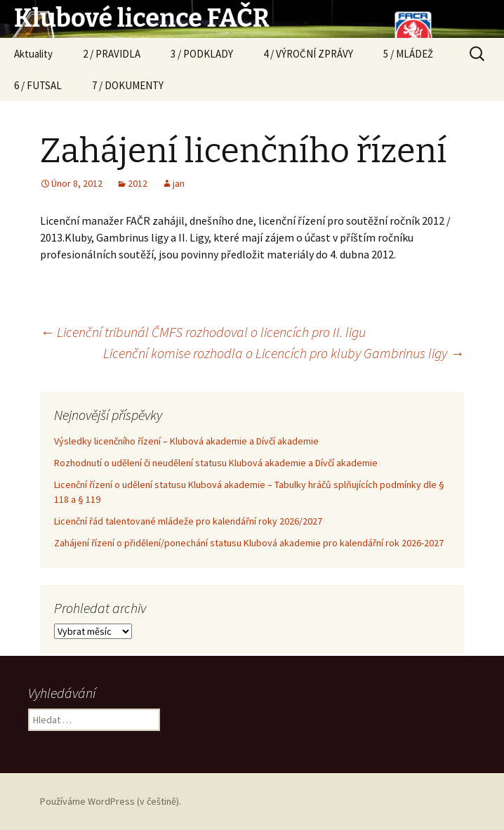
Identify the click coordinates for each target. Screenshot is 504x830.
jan (179, 183)
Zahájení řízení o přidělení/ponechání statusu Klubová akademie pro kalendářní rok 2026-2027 (249, 543)
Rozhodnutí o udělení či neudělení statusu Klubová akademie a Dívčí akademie (216, 463)
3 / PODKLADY (202, 54)
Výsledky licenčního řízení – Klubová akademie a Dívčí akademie (186, 441)
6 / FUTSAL (38, 85)
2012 (138, 183)
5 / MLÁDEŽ (408, 54)
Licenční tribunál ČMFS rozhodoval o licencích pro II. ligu (203, 332)
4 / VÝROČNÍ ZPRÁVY (308, 54)
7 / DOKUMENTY (128, 85)
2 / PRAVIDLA (112, 54)
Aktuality (33, 54)
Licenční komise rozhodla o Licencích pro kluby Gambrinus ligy (284, 353)
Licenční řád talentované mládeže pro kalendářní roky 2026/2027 (188, 521)
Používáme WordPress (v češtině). (111, 801)
